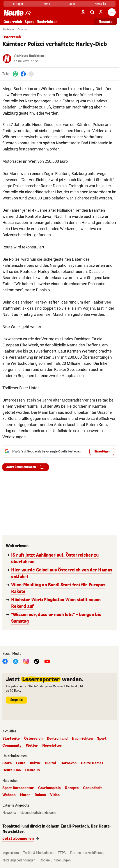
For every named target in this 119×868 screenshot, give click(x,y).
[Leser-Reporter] (83, 12)
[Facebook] (23, 74)
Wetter (32, 746)
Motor (25, 795)
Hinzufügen (102, 451)
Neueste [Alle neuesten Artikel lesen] (106, 22)
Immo (46, 4)
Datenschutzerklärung (87, 853)
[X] (16, 661)
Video (55, 795)
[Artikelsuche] (92, 12)
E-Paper (18, 4)
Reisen (40, 795)
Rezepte (72, 788)
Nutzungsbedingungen (19, 860)
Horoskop (68, 763)
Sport (29, 22)
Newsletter (52, 746)
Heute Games (92, 763)
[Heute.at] (14, 13)
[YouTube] (47, 661)
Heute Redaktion (32, 56)
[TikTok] (37, 661)
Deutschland (57, 739)
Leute (21, 763)
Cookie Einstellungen (55, 860)
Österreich (13, 22)
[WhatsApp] (15, 74)
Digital (51, 763)
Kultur (35, 763)
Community (12, 746)
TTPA (62, 853)
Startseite (8, 30)
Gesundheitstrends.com (38, 813)
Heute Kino (12, 770)
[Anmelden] (101, 12)
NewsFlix (100, 4)
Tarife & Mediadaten (38, 853)
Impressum (11, 853)
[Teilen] (31, 74)
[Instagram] (26, 661)
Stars (7, 763)
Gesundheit (92, 788)
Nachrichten (47, 22)
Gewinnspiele (49, 788)
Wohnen (9, 795)
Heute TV (33, 770)
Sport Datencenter (18, 788)
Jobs (72, 4)
